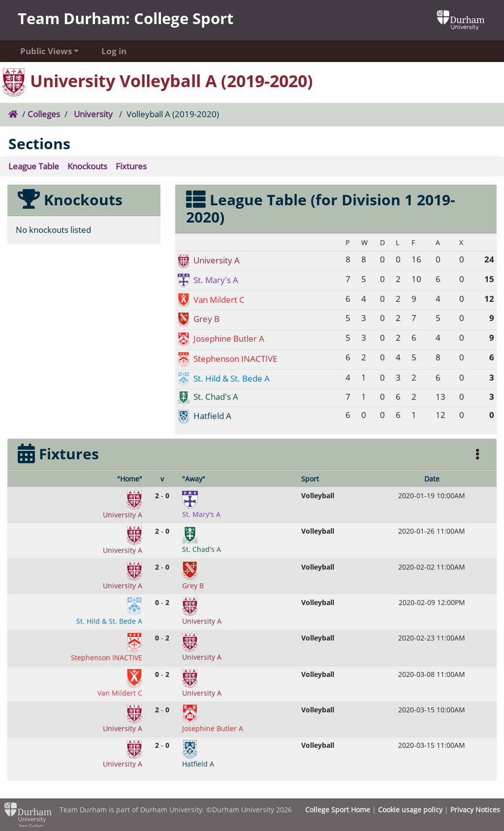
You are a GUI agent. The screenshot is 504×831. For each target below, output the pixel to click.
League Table (34, 166)
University (93, 114)
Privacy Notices (475, 810)
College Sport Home (338, 810)
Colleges (44, 114)
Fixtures (131, 166)
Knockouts (87, 166)
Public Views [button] (46, 51)
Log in (114, 51)
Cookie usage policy (410, 810)
